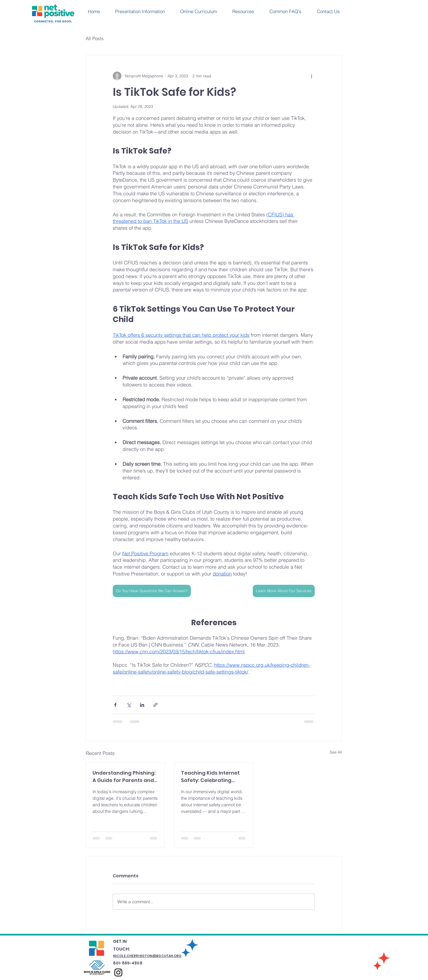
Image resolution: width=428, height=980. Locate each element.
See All (336, 752)
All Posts (95, 38)
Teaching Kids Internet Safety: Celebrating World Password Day (210, 777)
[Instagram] (118, 972)
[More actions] (311, 76)
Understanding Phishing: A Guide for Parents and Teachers (124, 777)
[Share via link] (155, 705)
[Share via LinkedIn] (142, 705)
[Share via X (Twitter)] (129, 705)
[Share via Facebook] (115, 705)
